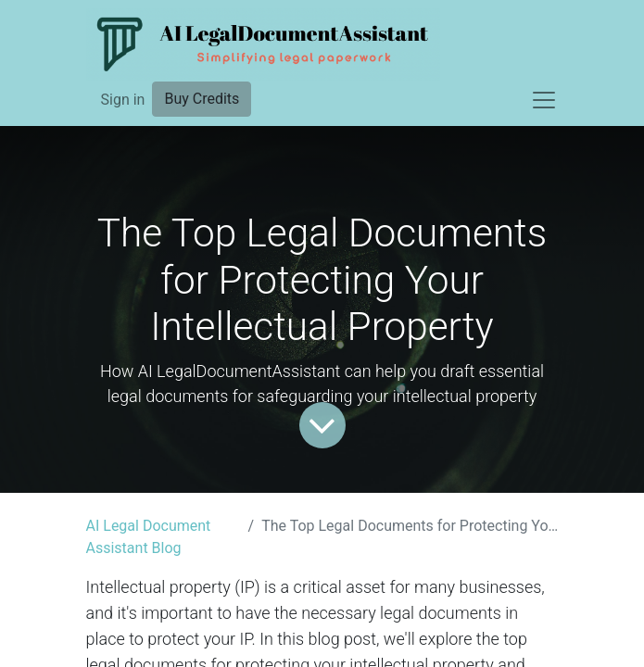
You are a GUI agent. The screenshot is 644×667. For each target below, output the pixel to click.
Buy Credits (202, 99)
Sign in (123, 100)
